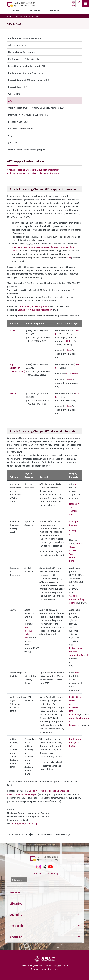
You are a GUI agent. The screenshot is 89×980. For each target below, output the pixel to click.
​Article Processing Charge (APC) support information (33, 170)
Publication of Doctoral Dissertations (27, 73)
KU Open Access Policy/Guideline (24, 59)
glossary (12, 143)
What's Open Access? (19, 45)
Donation (54, 11)
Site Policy (52, 873)
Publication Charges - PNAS (75, 742)
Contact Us (34, 11)
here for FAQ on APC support (33, 306)
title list (68, 341)
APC (10, 101)
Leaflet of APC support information (35, 310)
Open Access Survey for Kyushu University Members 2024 (36, 108)
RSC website (72, 374)
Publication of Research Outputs (24, 38)
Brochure (74, 714)
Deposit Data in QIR (18, 87)
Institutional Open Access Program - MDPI (76, 704)
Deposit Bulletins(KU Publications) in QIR (28, 80)
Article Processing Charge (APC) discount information (34, 173)
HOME (10, 16)
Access (16, 11)
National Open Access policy (22, 52)
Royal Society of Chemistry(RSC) (17, 368)
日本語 (73, 5)
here (69, 350)
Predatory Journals (18, 122)
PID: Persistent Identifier (20, 129)
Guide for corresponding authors (77, 599)
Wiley (12, 330)
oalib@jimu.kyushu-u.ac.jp (25, 823)
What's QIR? (14, 94)
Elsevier (13, 393)
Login (79, 5)
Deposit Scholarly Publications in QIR (27, 66)
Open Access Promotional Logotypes (27, 150)
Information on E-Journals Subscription (28, 115)
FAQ (69, 258)
